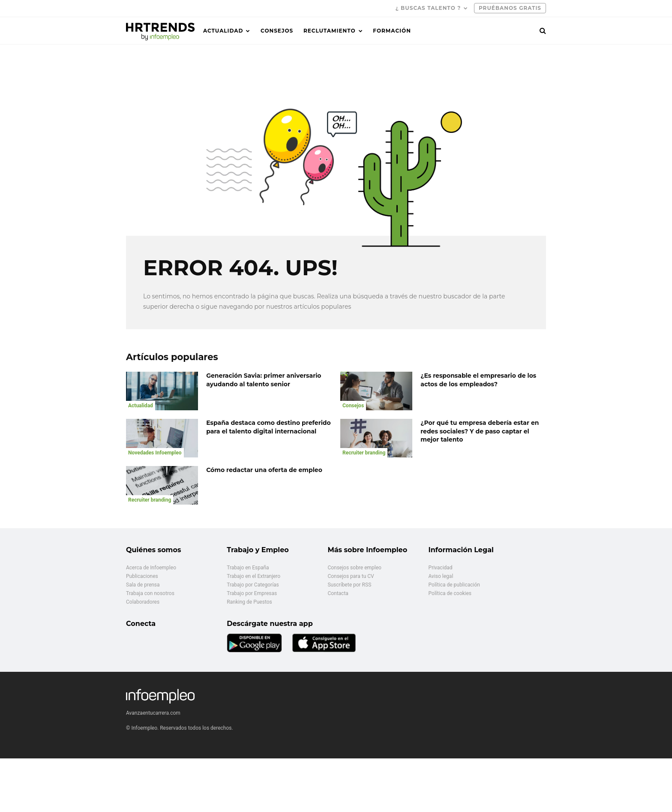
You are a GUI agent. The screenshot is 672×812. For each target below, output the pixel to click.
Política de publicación (454, 585)
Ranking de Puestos (249, 602)
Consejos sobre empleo (354, 568)
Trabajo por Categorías (253, 585)
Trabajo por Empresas (252, 593)
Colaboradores (143, 602)
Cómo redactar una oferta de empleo (264, 470)
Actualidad (223, 31)
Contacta (338, 593)
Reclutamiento (330, 31)
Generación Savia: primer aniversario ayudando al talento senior (264, 380)
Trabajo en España (248, 568)
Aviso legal (441, 576)
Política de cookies (450, 593)
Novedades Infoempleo (155, 453)
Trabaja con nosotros (150, 593)
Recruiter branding (364, 453)
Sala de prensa (143, 585)
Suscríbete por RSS (349, 585)
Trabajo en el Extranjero (253, 576)
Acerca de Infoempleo (151, 568)
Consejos (277, 31)
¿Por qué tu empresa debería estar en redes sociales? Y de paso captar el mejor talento (480, 431)
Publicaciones (142, 576)
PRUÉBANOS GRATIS (510, 8)
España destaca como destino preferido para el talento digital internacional (268, 427)
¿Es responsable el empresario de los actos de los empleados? (478, 380)
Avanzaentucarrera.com (153, 713)
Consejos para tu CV (351, 576)
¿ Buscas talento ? (428, 8)
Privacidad (441, 568)
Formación (392, 31)
